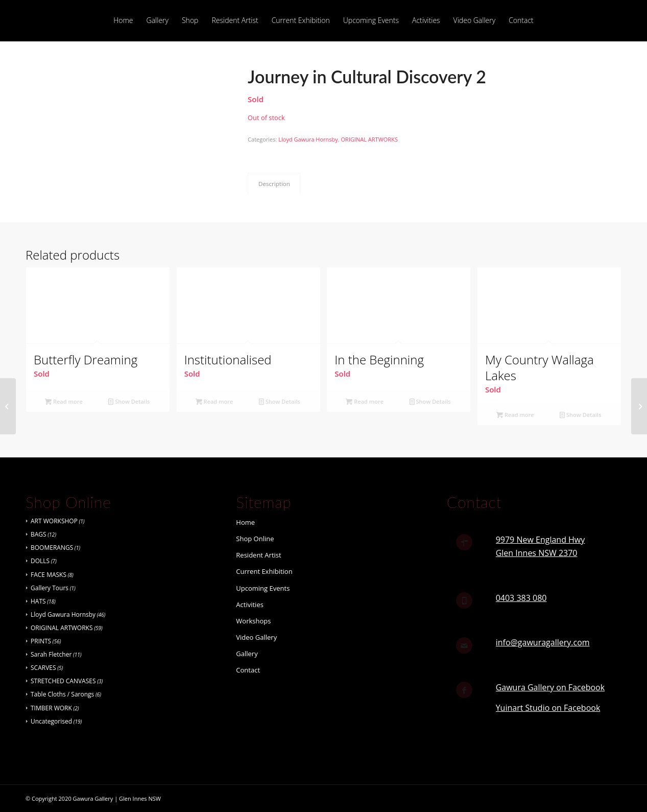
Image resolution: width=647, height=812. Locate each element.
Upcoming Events (263, 588)
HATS (38, 601)
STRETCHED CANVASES (63, 681)
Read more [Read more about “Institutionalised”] (214, 401)
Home (245, 522)
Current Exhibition (264, 571)
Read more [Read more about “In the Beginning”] (365, 401)
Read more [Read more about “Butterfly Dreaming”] (64, 401)
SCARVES (43, 668)
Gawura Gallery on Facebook (550, 687)
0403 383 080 (521, 598)
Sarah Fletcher (51, 654)
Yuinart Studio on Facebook (548, 708)
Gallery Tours (50, 588)
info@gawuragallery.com (543, 642)
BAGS (39, 534)
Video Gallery (256, 637)
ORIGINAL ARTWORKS (369, 139)
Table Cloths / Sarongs (62, 694)
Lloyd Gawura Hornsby (308, 139)
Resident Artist (258, 555)
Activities (250, 605)
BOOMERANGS (52, 548)
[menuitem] (123, 20)
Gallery (247, 654)
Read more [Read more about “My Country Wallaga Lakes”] (515, 415)
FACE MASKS (49, 575)
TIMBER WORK (51, 708)
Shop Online (255, 539)
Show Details (129, 401)
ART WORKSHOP (54, 521)
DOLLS (40, 561)
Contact (248, 670)
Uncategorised (51, 721)
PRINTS (41, 641)
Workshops (253, 621)
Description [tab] (274, 184)
